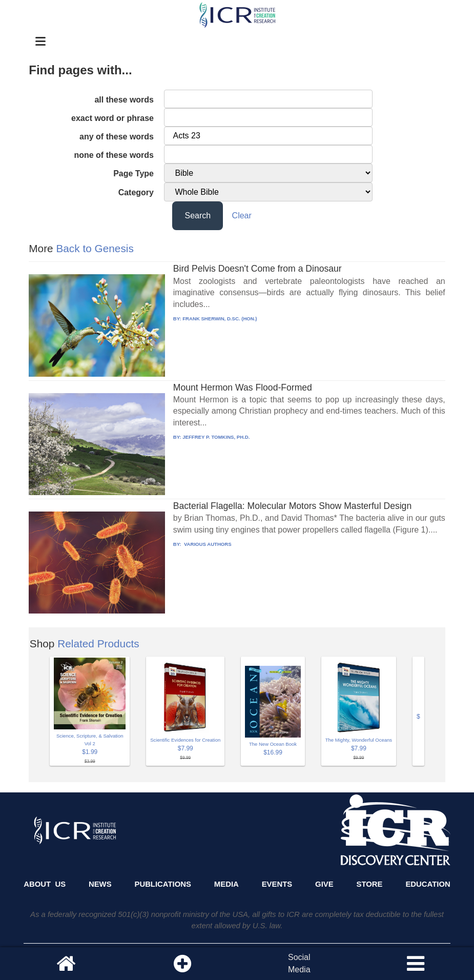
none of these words (114, 155)
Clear (242, 216)
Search (198, 216)
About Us (45, 884)
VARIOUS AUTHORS (207, 544)
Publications (162, 884)
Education (428, 884)
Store (370, 884)
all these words (124, 100)
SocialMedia (299, 963)
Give (324, 884)
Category (136, 192)
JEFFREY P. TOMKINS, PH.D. (216, 437)
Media (226, 884)
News (100, 884)
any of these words (117, 137)
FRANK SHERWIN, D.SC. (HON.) (220, 319)
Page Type (133, 173)
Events (277, 884)
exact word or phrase (112, 118)
